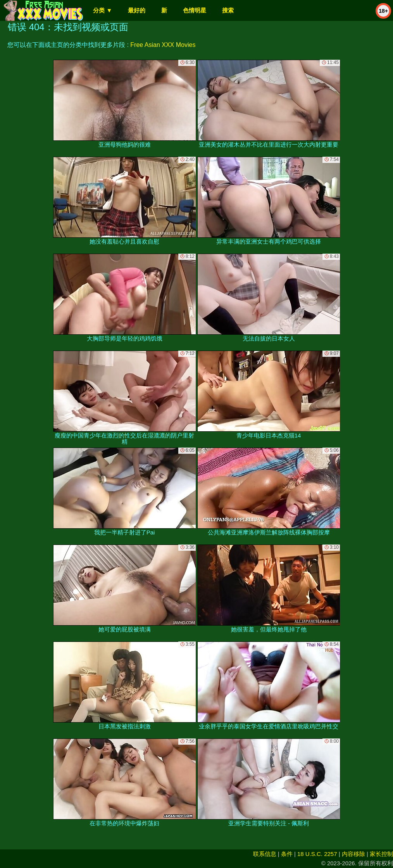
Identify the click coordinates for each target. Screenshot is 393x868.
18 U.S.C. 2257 (317, 854)
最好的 (137, 10)
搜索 (228, 10)
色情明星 (195, 10)
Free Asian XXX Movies (163, 45)
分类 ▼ (103, 10)
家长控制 (381, 854)
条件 (287, 854)
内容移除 (353, 854)
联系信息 (265, 854)
